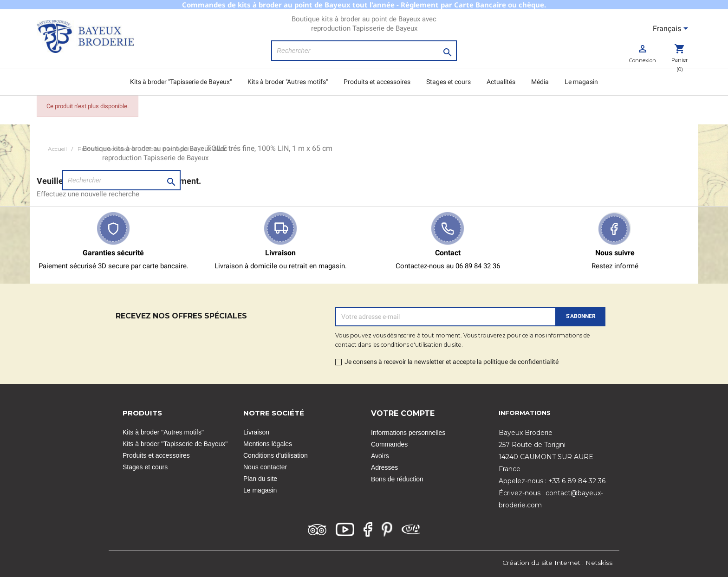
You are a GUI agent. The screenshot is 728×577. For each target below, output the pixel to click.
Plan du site (260, 479)
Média (540, 82)
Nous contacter (265, 467)
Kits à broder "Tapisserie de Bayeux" (181, 82)
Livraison (256, 432)
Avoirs (380, 456)
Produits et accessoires (377, 82)
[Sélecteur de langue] (672, 29)
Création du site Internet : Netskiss (557, 563)
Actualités (501, 82)
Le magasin (581, 82)
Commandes (389, 444)
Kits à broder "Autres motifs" (288, 82)
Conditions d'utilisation (276, 455)
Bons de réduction (397, 479)
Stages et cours (448, 82)
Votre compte (403, 413)
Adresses (384, 467)
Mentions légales (268, 444)
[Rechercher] (364, 51)
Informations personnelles (408, 433)
